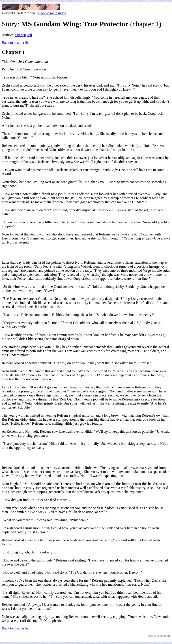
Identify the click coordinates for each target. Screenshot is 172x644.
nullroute (165, 636)
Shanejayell (24, 35)
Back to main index (52, 13)
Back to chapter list (16, 43)
